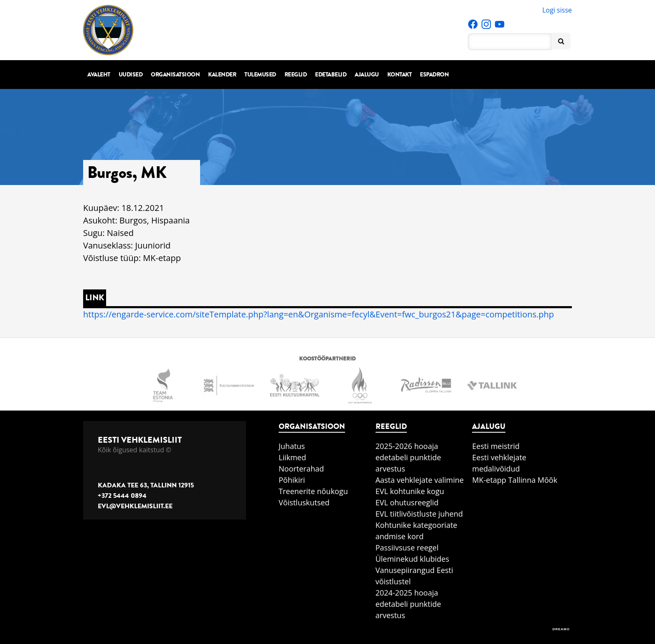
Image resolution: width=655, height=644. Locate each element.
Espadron (434, 75)
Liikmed (292, 457)
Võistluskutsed (304, 502)
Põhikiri (292, 480)
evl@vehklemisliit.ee (135, 506)
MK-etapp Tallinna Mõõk (515, 480)
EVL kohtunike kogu (410, 491)
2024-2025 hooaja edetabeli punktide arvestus (408, 604)
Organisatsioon (175, 75)
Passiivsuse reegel (407, 548)
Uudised (131, 75)
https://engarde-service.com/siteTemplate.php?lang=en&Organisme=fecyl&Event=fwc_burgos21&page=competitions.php (319, 314)
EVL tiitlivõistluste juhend (419, 514)
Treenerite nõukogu (313, 491)
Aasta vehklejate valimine (420, 480)
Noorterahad (301, 469)
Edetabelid (331, 75)
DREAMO (561, 629)
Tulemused (260, 75)
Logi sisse (557, 10)
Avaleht (99, 75)
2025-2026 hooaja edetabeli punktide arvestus (408, 457)
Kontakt (400, 75)
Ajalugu (367, 75)
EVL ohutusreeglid (407, 502)
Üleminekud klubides (413, 559)
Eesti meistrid (496, 446)
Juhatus (292, 446)
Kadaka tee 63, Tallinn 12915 (146, 485)
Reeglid (296, 75)
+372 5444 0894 (122, 496)
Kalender (222, 75)
